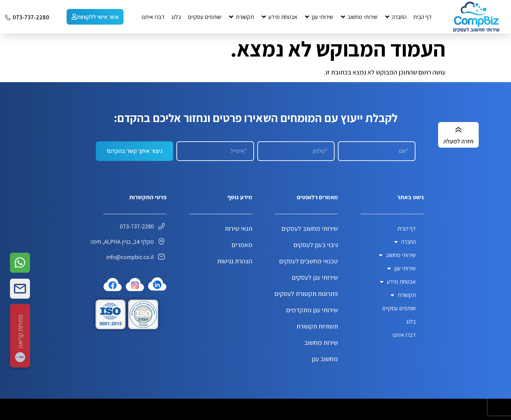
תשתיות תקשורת (317, 326)
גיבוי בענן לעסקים (316, 245)
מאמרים (242, 245)
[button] (395, 17)
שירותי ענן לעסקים (315, 277)
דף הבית (406, 228)
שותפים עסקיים (399, 308)
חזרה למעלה (458, 141)
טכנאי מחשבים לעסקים (309, 261)
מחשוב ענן (325, 359)
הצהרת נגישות (235, 261)
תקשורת (403, 295)
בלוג (411, 321)
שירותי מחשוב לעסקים (310, 228)
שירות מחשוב (321, 343)
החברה (405, 242)
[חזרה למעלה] (458, 130)
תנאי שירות (239, 228)
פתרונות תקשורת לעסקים (306, 294)
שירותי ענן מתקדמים (312, 310)
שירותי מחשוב (397, 255)
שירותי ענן (401, 268)
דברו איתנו (404, 335)
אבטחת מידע (398, 282)
